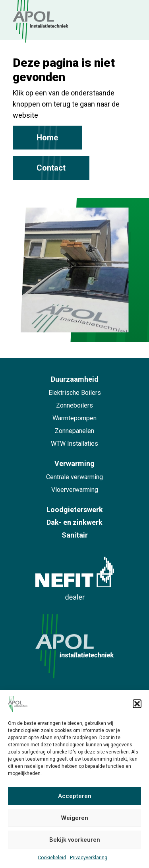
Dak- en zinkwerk (74, 522)
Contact (51, 168)
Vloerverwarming (75, 490)
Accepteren (75, 796)
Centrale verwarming (74, 477)
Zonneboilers (74, 405)
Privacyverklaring (89, 858)
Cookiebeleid (52, 858)
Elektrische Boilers (75, 393)
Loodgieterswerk (75, 510)
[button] (137, 704)
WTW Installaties (74, 444)
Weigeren (75, 818)
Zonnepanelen (74, 431)
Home (47, 138)
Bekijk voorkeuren (75, 840)
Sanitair (75, 535)
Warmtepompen (74, 418)
